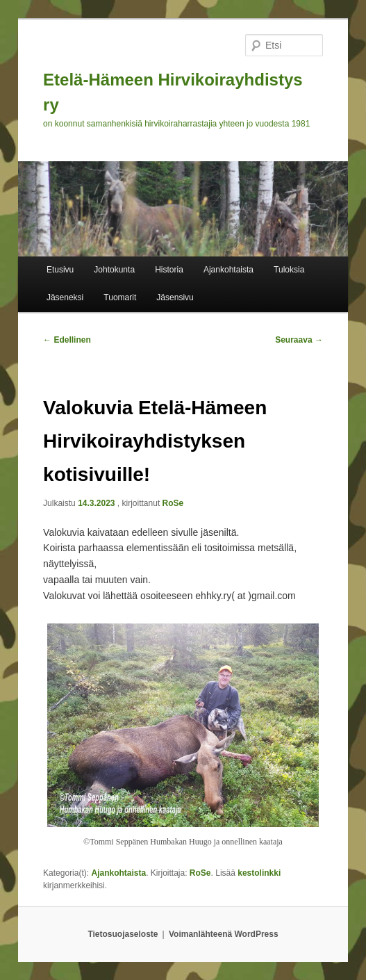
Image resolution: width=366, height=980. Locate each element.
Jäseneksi (65, 297)
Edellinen (67, 340)
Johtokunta (114, 270)
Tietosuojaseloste (123, 934)
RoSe (173, 503)
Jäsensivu (175, 297)
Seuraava (299, 340)
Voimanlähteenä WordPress (224, 934)
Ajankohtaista (228, 270)
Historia (169, 270)
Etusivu (60, 270)
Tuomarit (120, 297)
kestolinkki (259, 873)
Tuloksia (289, 270)
